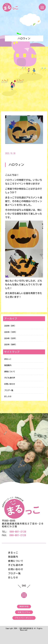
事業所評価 (24, 606)
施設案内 (8, 365)
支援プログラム (24, 612)
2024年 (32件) (10, 338)
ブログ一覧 (9, 390)
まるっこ (8, 359)
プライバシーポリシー (24, 618)
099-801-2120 (18, 532)
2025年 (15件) (10, 332)
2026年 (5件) (10, 326)
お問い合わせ (10, 384)
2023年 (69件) (10, 345)
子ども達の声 (10, 378)
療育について (10, 372)
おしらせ (8, 396)
